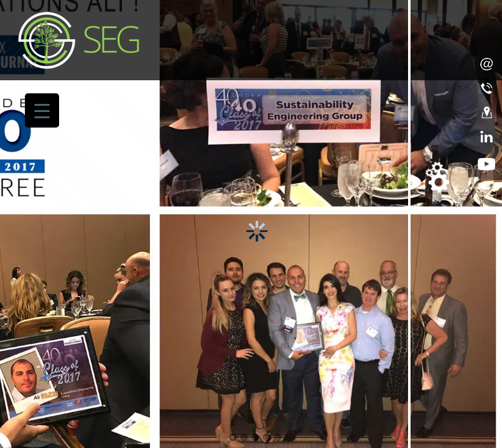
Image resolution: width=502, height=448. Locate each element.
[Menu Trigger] (42, 110)
